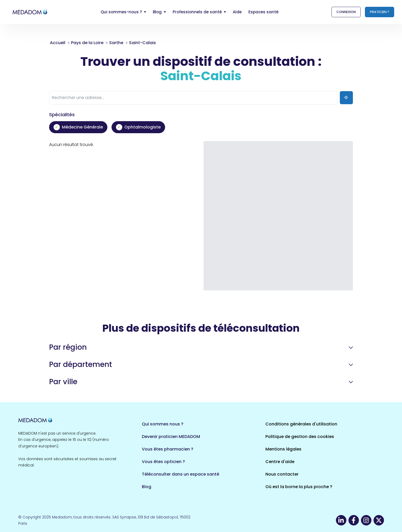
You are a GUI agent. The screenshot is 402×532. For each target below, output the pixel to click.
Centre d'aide (280, 462)
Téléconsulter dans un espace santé (180, 474)
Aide (237, 12)
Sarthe (116, 43)
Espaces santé (263, 12)
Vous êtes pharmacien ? (168, 449)
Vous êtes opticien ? (163, 462)
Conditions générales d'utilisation (301, 424)
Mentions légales (283, 449)
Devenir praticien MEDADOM (171, 437)
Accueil (58, 43)
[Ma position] (346, 98)
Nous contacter (282, 474)
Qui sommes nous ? (163, 424)
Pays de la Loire (87, 43)
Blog (147, 487)
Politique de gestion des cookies (300, 437)
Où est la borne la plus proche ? (299, 487)
